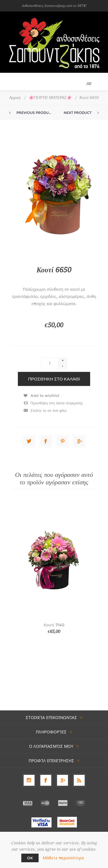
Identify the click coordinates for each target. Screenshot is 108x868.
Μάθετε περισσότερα (63, 858)
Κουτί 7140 (54, 625)
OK (30, 858)
